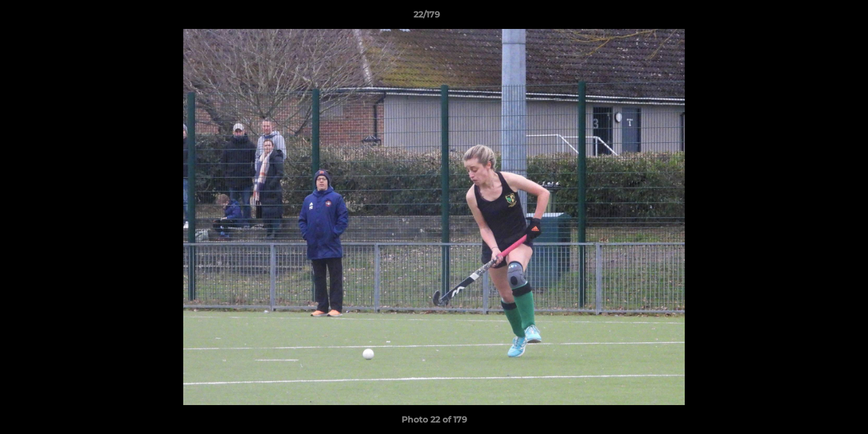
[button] (817, 17)
